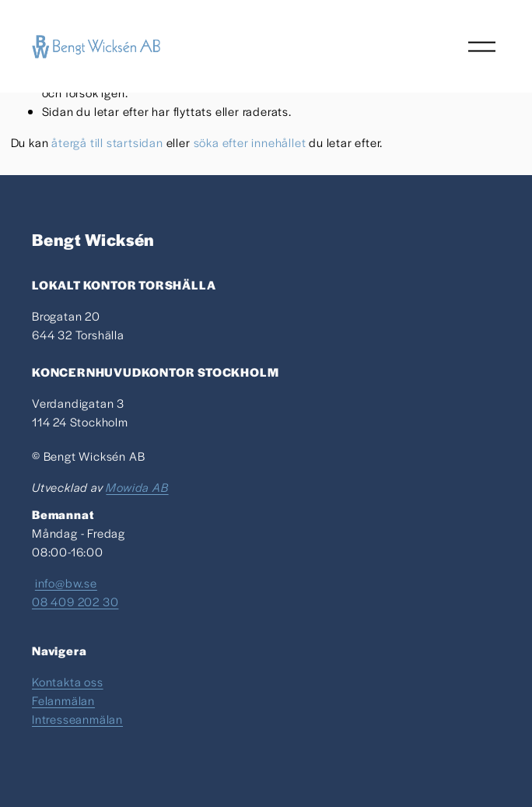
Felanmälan (63, 700)
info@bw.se (66, 582)
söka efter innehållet (250, 142)
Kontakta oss (68, 681)
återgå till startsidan (107, 142)
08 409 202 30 (75, 601)
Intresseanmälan (77, 719)
